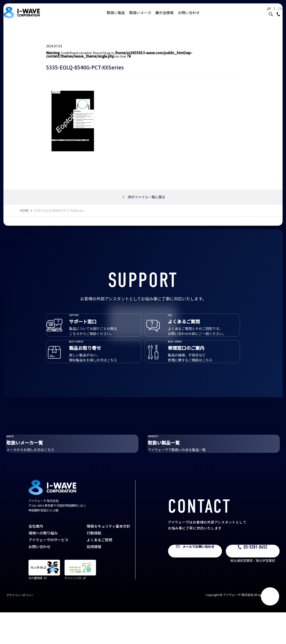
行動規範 (94, 565)
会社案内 (36, 558)
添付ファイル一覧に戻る (143, 197)
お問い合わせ (189, 17)
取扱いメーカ (140, 17)
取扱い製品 (116, 17)
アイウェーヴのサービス (48, 572)
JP (262, 13)
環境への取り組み (43, 565)
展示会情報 (164, 17)
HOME (24, 210)
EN (273, 13)
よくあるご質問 (99, 572)
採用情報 (94, 578)
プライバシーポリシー (20, 627)
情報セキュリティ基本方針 (108, 558)
